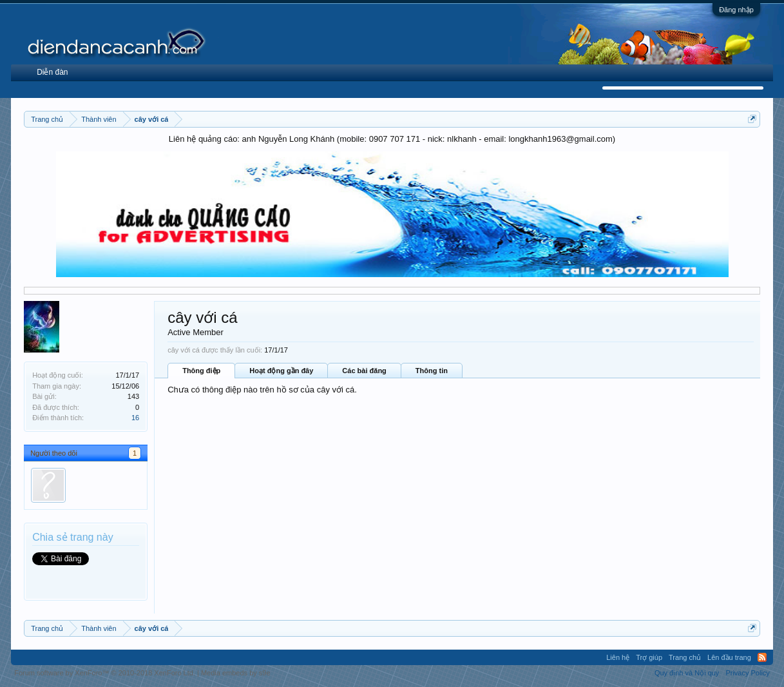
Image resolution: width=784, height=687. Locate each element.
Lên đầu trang (729, 657)
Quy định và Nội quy (687, 673)
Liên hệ (618, 657)
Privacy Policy (747, 673)
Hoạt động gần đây (281, 371)
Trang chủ (685, 657)
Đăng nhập (736, 10)
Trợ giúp (649, 657)
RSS (762, 657)
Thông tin (432, 371)
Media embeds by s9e (236, 673)
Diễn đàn (52, 72)
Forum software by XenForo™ (105, 673)
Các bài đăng (364, 371)
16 (135, 418)
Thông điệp (201, 371)
